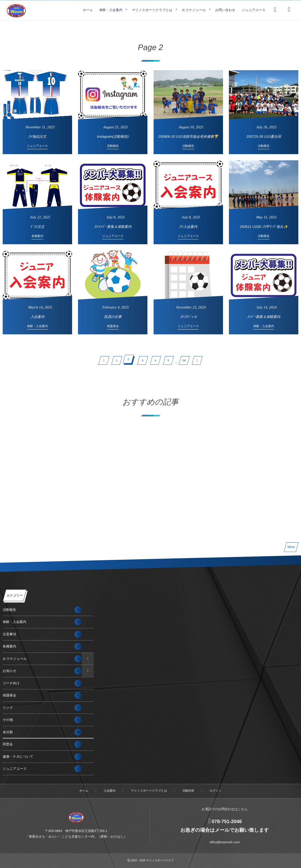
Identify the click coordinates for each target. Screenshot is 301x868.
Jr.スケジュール (42, 659)
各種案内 (42, 646)
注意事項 (42, 634)
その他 (42, 720)
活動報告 (42, 610)
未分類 (42, 732)
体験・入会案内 (42, 622)
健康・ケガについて (42, 757)
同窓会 (42, 744)
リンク (42, 708)
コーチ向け (42, 683)
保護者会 (42, 695)
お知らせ (42, 671)
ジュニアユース (42, 769)
